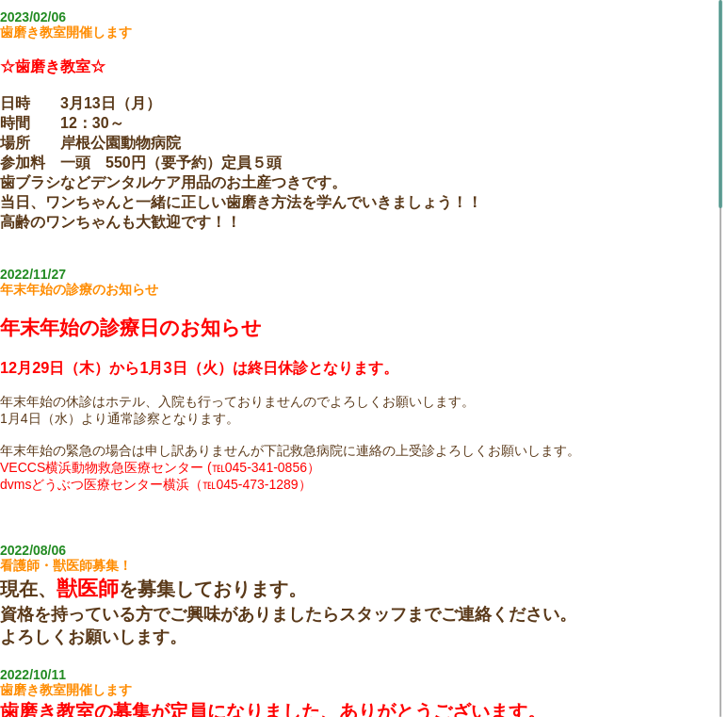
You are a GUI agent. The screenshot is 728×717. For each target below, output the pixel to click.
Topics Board (364, 702)
